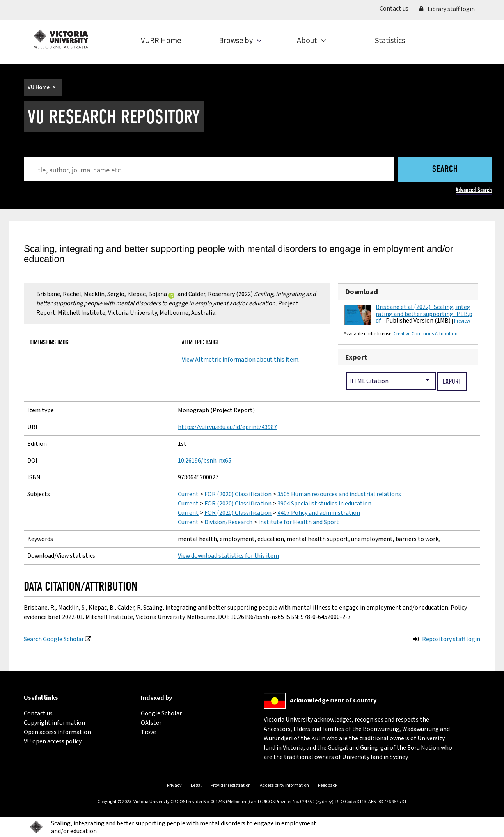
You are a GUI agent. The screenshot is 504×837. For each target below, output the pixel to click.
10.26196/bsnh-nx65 (205, 461)
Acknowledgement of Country (333, 700)
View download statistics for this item (228, 556)
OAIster (151, 723)
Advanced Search (474, 190)
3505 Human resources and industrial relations (339, 494)
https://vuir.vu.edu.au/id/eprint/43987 (227, 427)
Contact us (397, 8)
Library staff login (447, 9)
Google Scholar (161, 713)
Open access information (57, 732)
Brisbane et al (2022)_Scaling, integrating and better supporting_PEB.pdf (424, 314)
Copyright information (54, 723)
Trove (148, 732)
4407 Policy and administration (319, 513)
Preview (462, 321)
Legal (196, 785)
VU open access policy (53, 741)
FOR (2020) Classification (238, 494)
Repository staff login (451, 639)
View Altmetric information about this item (240, 360)
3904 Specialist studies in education (324, 504)
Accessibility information (284, 785)
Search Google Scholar (54, 639)
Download (362, 292)
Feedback (328, 785)
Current (188, 494)
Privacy (174, 785)
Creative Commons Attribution (426, 334)
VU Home (39, 87)
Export (356, 357)
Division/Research (228, 522)
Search (445, 170)
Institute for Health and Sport (299, 522)
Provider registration (231, 785)
